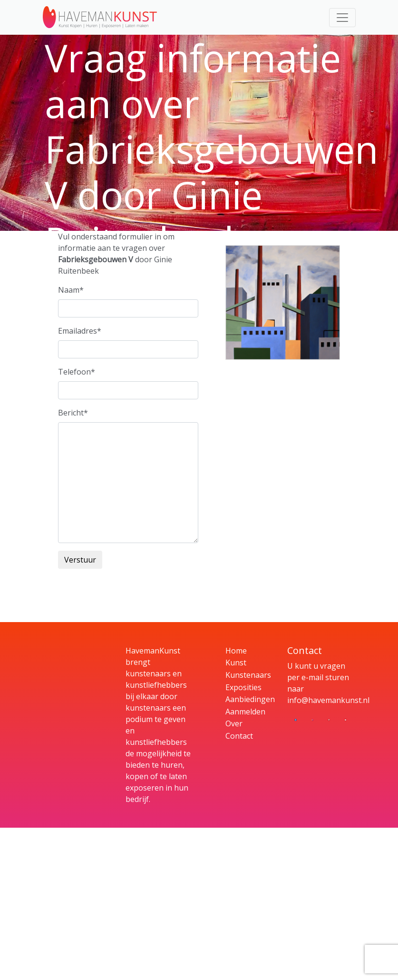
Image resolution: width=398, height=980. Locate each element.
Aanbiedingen (250, 699)
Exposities (243, 687)
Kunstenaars (248, 675)
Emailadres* (80, 331)
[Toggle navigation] (342, 18)
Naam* (71, 290)
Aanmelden (245, 712)
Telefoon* (77, 372)
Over (234, 723)
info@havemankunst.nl (328, 700)
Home (236, 651)
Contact (239, 736)
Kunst (236, 663)
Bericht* (73, 413)
